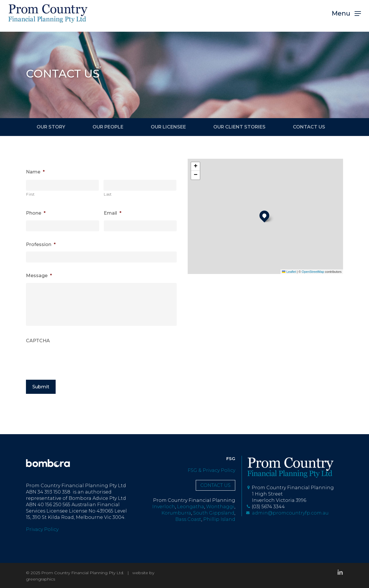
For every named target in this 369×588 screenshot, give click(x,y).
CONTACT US (309, 127)
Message (39, 276)
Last (108, 194)
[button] (346, 16)
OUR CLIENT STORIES (239, 127)
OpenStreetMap (313, 272)
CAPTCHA (38, 344)
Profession (41, 244)
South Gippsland (214, 513)
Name (35, 172)
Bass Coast (188, 519)
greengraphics (41, 579)
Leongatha (191, 507)
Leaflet (289, 272)
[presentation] (70, 362)
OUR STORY (51, 127)
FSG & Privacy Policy (211, 470)
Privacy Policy (42, 529)
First (30, 194)
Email (113, 213)
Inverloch (164, 507)
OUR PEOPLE (108, 127)
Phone (36, 213)
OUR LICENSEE (168, 127)
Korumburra (176, 513)
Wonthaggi (220, 507)
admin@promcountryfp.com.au (287, 513)
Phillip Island (219, 519)
